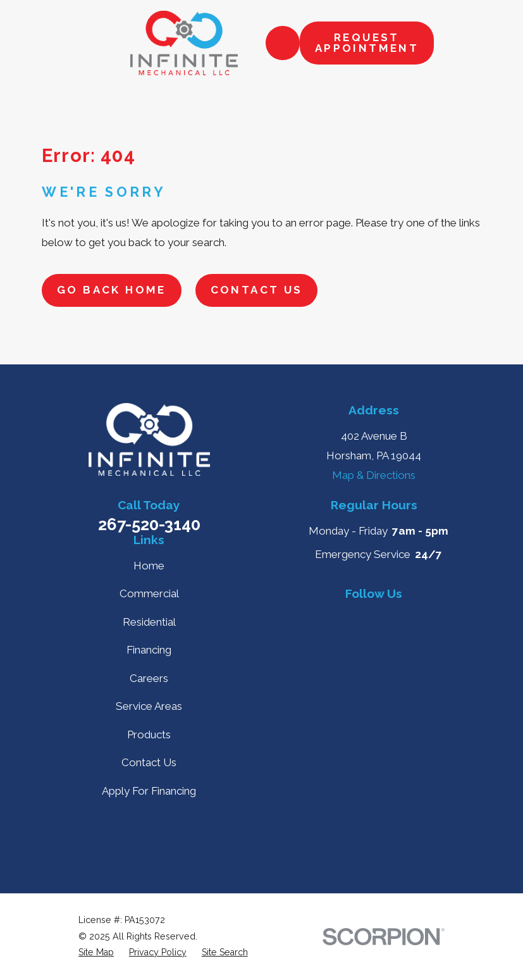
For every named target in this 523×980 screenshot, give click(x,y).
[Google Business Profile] (316, 617)
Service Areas (149, 706)
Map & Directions (374, 475)
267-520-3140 (149, 524)
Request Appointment (367, 43)
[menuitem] (96, 953)
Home (149, 566)
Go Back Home (112, 290)
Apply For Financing (149, 791)
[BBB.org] (403, 617)
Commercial (149, 593)
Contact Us (257, 290)
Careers (149, 678)
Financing (149, 650)
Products (149, 735)
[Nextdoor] (432, 617)
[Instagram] (374, 647)
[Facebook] (374, 617)
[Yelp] (345, 617)
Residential (149, 622)
